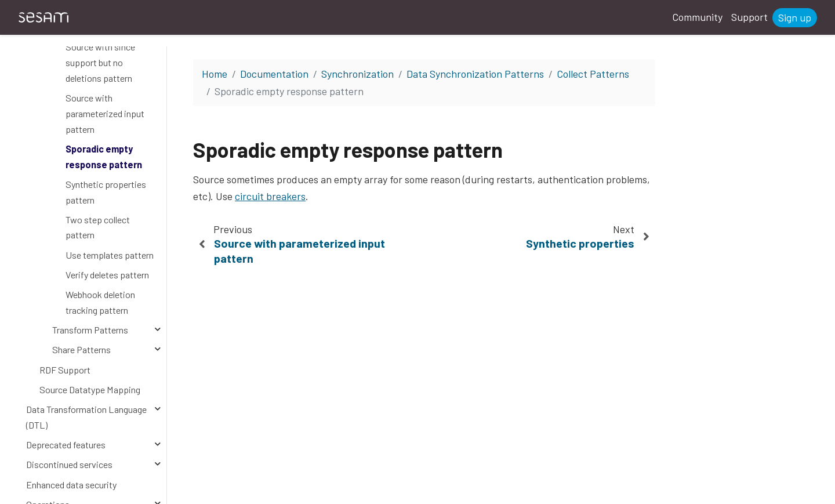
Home (215, 74)
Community (697, 17)
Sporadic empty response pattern (104, 157)
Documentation (274, 74)
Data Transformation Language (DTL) (86, 417)
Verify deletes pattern (107, 275)
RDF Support (65, 370)
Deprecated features (66, 445)
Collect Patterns (593, 74)
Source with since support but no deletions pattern (100, 62)
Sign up (795, 17)
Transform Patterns (90, 330)
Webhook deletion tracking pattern (100, 302)
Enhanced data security (71, 485)
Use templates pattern (110, 255)
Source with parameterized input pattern (105, 113)
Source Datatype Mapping (90, 389)
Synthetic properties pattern (106, 192)
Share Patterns (81, 349)
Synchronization (357, 74)
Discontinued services (69, 464)
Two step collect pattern (98, 227)
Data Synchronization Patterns (475, 74)
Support (749, 17)
